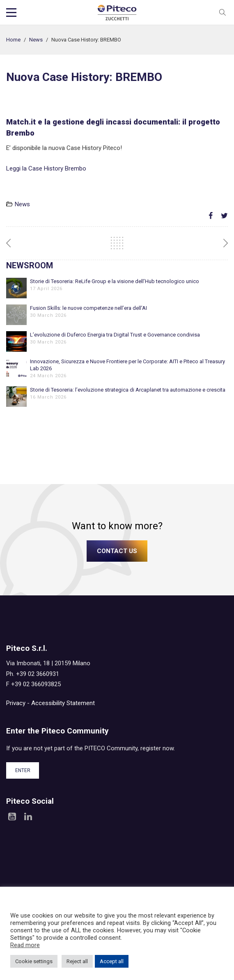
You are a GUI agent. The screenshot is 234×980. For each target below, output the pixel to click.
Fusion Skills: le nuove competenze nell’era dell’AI (88, 308)
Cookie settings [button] (34, 961)
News (36, 40)
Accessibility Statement (63, 703)
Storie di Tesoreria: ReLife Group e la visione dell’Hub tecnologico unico (115, 281)
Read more (25, 945)
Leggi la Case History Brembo (46, 168)
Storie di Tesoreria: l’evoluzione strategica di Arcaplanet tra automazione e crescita (128, 390)
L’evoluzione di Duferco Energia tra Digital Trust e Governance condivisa (115, 335)
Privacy (16, 703)
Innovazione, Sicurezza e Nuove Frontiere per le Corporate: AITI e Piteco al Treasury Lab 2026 (127, 365)
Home (13, 40)
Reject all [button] (77, 961)
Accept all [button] (112, 961)
